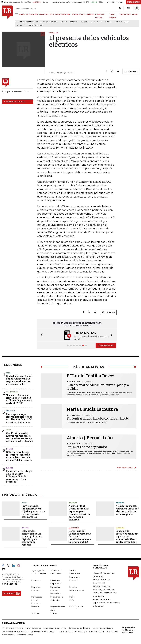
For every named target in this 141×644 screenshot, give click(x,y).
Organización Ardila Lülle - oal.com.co (129, 630)
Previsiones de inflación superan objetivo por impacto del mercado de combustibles (33, 511)
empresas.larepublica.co (55, 628)
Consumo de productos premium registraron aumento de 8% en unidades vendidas (127, 536)
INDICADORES (125, 14)
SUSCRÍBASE (133, 2)
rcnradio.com (81, 631)
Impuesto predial (122, 22)
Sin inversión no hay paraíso (87, 447)
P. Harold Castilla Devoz (91, 376)
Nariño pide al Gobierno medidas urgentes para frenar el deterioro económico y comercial (79, 513)
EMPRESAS (44, 14)
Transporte (12, 392)
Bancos (10, 468)
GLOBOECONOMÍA (63, 14)
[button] (41, 335)
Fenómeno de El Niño (34, 25)
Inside (72, 597)
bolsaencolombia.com (103, 628)
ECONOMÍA (34, 14)
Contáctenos (99, 583)
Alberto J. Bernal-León (90, 438)
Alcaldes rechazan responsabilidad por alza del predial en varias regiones (127, 510)
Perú (8, 373)
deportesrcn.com (25, 634)
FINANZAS (23, 14)
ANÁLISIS (90, 14)
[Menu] (17, 14)
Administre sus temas (14, 102)
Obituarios (55, 600)
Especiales (55, 587)
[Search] (120, 8)
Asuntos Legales (39, 573)
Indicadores (37, 597)
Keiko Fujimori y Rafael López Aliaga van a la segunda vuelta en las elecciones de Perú (19, 380)
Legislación (74, 527)
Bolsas (10, 449)
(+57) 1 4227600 (10, 584)
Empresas (36, 587)
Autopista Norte (50, 22)
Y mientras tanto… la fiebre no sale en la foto (98, 418)
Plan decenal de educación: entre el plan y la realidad (98, 387)
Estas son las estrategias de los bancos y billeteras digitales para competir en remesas (20, 476)
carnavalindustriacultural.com (44, 631)
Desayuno (85, 22)
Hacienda (73, 502)
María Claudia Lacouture (92, 409)
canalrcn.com (66, 631)
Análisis (73, 570)
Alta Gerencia (56, 570)
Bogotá (64, 22)
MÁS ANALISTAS (125, 467)
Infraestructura (57, 597)
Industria (11, 411)
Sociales (35, 613)
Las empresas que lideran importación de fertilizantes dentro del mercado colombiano (19, 418)
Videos (53, 613)
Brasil (24, 502)
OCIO (52, 14)
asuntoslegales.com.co (12, 628)
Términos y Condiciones (104, 589)
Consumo (120, 527)
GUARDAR (131, 72)
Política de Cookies (102, 599)
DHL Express (97, 22)
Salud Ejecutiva (76, 606)
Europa (108, 22)
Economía (74, 580)
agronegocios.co (33, 628)
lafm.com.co (112, 631)
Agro (9, 430)
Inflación (74, 22)
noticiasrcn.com (97, 631)
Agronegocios (38, 570)
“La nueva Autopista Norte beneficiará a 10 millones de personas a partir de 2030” (19, 399)
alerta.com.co (8, 634)
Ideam (20, 25)
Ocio (72, 600)
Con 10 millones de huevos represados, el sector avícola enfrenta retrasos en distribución (20, 437)
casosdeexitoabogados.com (15, 631)
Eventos (73, 587)
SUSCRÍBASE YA (106, 345)
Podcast (35, 606)
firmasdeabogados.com (79, 628)
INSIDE (135, 14)
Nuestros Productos (102, 579)
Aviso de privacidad (102, 586)
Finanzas (35, 590)
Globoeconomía (77, 590)
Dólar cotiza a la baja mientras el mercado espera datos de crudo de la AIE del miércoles (19, 456)
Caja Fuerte (56, 573)
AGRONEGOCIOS (78, 14)
